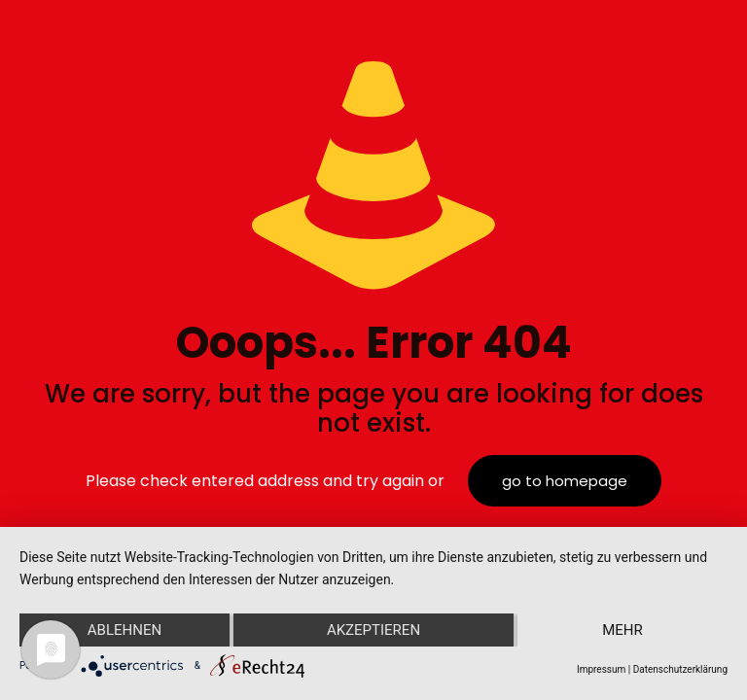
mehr (622, 630)
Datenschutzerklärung (680, 669)
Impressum (601, 669)
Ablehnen (124, 630)
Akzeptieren (373, 630)
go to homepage (565, 481)
